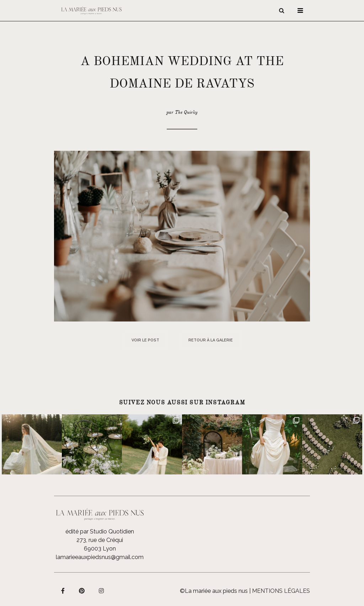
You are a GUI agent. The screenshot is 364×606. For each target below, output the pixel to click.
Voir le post (145, 340)
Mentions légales (281, 591)
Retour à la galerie (211, 340)
